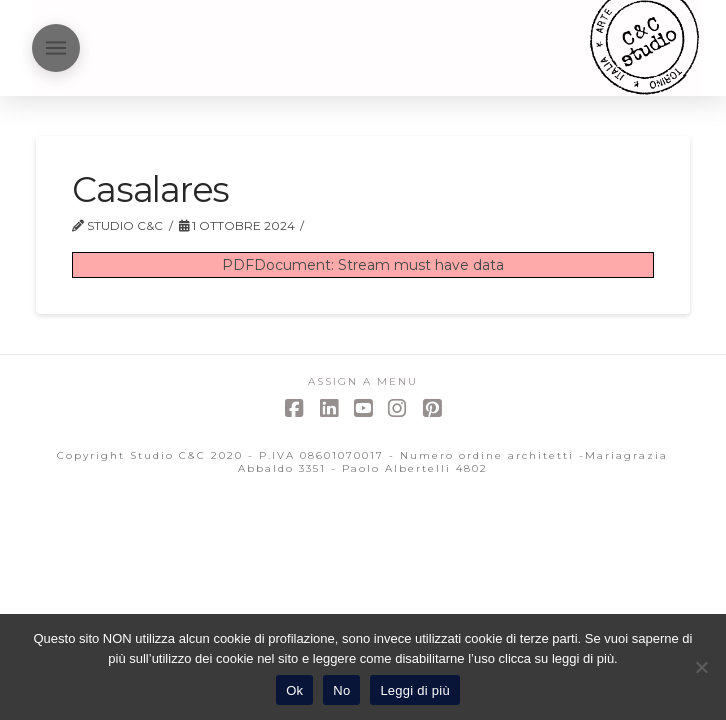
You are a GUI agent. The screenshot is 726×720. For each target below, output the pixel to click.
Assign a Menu (363, 381)
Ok (294, 690)
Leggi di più (415, 690)
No (341, 690)
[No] (701, 667)
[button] (56, 48)
